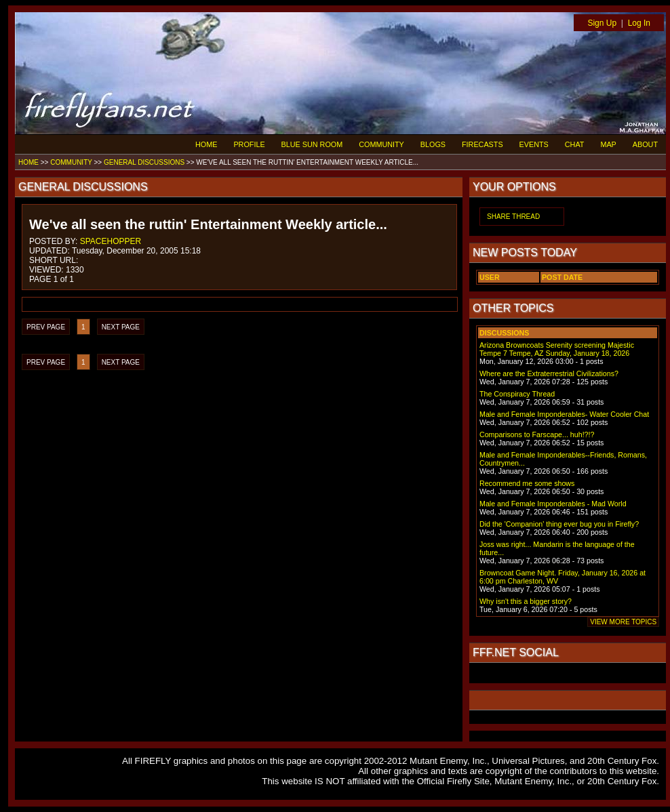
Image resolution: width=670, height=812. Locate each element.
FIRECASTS (482, 144)
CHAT (575, 144)
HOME (206, 144)
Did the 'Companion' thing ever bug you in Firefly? (559, 524)
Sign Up (602, 23)
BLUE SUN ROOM (312, 144)
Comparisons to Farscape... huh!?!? (537, 434)
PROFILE (249, 144)
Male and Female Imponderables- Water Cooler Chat (564, 414)
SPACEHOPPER (111, 241)
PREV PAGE (46, 327)
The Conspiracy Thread (517, 394)
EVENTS (534, 144)
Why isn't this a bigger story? (526, 601)
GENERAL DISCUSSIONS (144, 162)
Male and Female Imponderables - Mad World (553, 504)
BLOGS (433, 144)
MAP (608, 144)
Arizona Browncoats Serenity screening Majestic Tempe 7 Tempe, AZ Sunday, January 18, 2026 (557, 349)
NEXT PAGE (121, 327)
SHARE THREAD (513, 217)
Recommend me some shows (527, 483)
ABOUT (645, 144)
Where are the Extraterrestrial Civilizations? (549, 373)
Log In (639, 23)
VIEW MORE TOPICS (623, 622)
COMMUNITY (381, 144)
